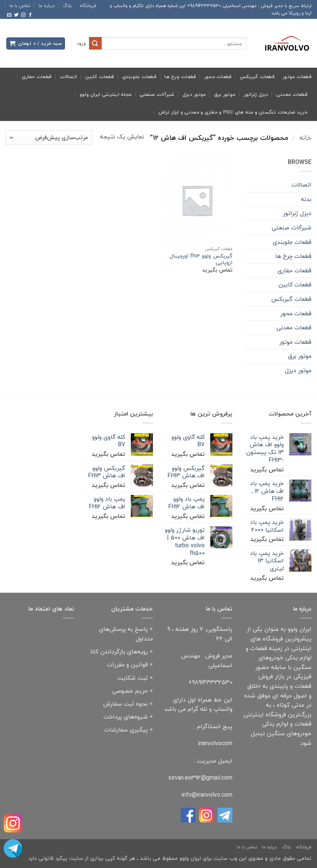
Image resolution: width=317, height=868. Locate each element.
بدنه (306, 199)
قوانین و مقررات (127, 665)
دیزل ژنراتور (256, 94)
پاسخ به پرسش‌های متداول (126, 634)
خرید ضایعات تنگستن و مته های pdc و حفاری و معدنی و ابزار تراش (233, 112)
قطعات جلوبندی (139, 77)
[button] (81, 43)
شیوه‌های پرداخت (126, 717)
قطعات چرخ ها (180, 77)
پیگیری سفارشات (126, 730)
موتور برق (225, 94)
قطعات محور (218, 77)
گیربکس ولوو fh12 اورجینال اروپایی (201, 260)
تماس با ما (20, 6)
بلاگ (67, 6)
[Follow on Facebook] (30, 15)
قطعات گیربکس (257, 77)
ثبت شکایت (133, 678)
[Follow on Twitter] (16, 15)
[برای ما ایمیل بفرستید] (9, 15)
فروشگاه (88, 6)
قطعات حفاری (37, 77)
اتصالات (69, 77)
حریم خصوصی (130, 691)
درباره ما (47, 6)
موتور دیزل (194, 94)
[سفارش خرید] (49, 137)
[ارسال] (95, 43)
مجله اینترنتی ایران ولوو (106, 94)
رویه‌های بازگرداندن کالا (119, 652)
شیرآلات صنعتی (157, 94)
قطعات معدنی (292, 94)
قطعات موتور (297, 77)
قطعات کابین (99, 77)
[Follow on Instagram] (23, 15)
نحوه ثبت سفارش (125, 704)
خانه (305, 138)
